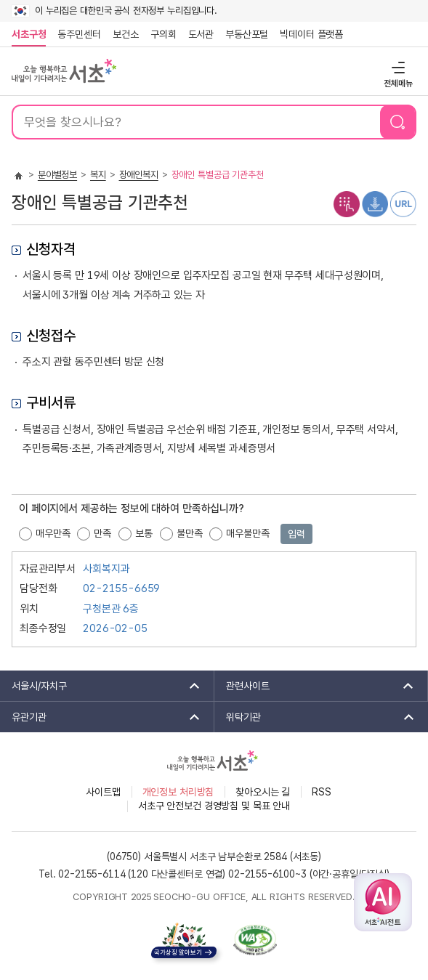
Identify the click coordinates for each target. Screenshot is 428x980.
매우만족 (53, 533)
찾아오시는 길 (263, 792)
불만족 (190, 533)
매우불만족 (247, 533)
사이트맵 (103, 792)
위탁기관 (316, 717)
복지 (98, 175)
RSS (322, 792)
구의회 (163, 34)
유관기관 (101, 717)
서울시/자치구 (101, 686)
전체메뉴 (396, 67)
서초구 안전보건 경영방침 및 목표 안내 (214, 806)
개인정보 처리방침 (178, 792)
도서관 (201, 34)
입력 (296, 534)
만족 (102, 533)
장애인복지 (139, 175)
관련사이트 (315, 686)
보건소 (126, 34)
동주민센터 (76, 34)
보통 (144, 533)
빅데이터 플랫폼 (311, 34)
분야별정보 (57, 175)
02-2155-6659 (121, 588)
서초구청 (29, 34)
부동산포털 (247, 34)
